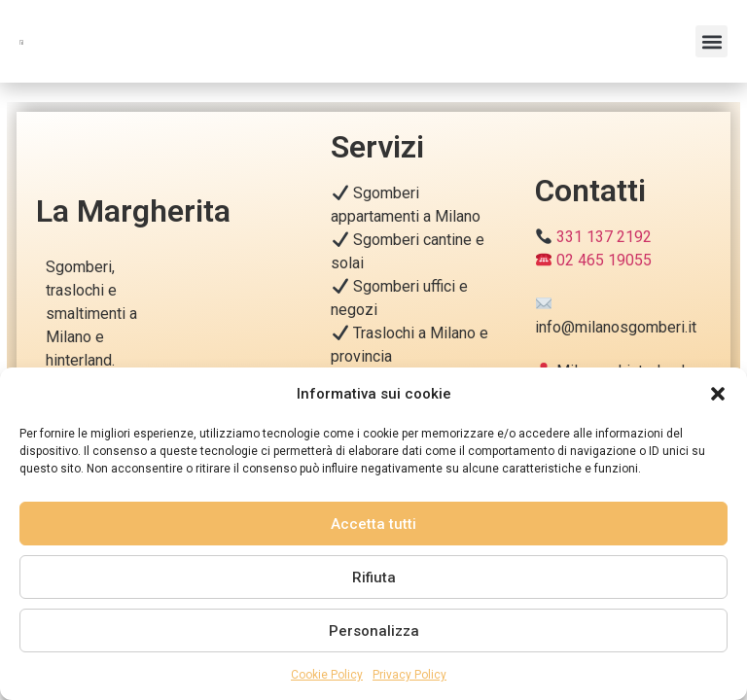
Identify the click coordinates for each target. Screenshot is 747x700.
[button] (718, 383)
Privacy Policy (409, 675)
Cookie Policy (327, 675)
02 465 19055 (604, 260)
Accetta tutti (373, 524)
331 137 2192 (604, 237)
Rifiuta (374, 577)
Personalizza (374, 631)
